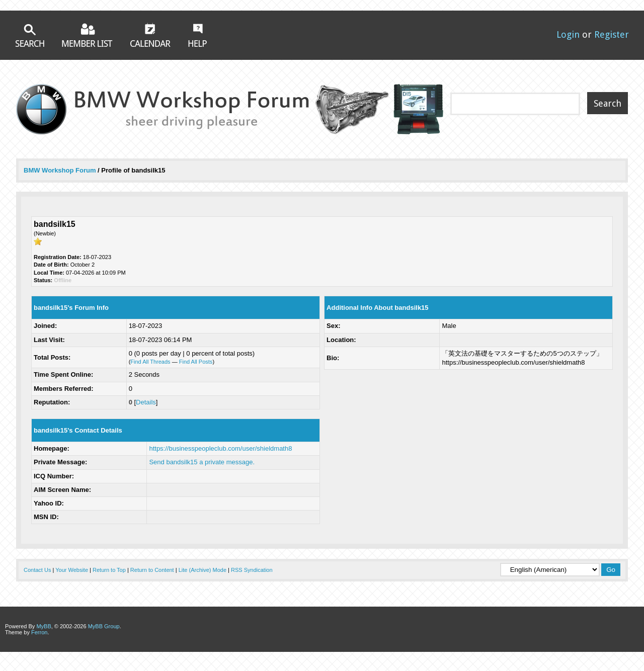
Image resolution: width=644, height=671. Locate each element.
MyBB (44, 626)
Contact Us (37, 570)
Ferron (39, 632)
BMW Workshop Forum (61, 170)
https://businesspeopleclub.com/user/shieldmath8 (220, 448)
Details (146, 402)
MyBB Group (104, 626)
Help (197, 35)
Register (612, 34)
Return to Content (152, 570)
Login (568, 34)
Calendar (150, 35)
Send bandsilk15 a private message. (202, 462)
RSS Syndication (252, 570)
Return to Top (109, 570)
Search (30, 35)
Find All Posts (196, 362)
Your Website (72, 570)
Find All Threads (150, 362)
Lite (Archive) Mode (203, 570)
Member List (87, 35)
